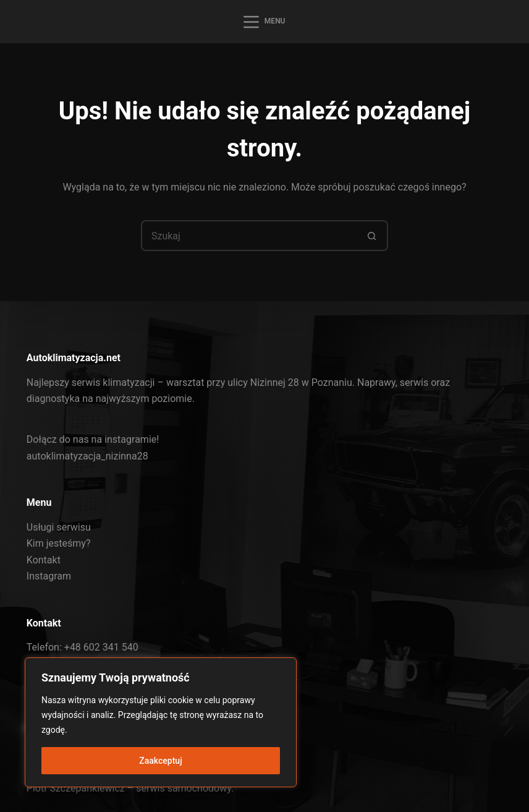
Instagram (49, 576)
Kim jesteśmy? (59, 543)
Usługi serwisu (59, 527)
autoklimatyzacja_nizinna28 (87, 456)
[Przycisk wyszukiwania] (373, 236)
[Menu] (264, 22)
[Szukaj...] (249, 236)
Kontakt (44, 560)
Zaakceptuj (160, 761)
